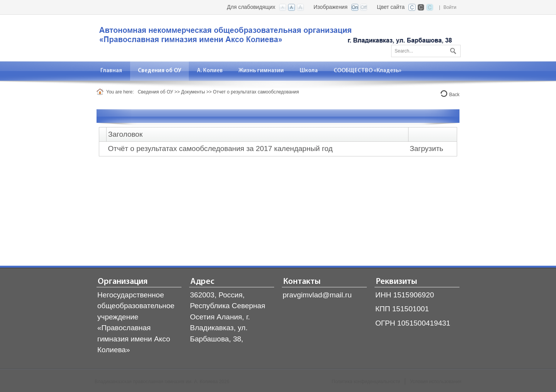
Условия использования (436, 382)
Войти (450, 7)
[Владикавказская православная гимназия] (274, 37)
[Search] (426, 51)
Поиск (452, 49)
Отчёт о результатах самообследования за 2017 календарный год (220, 148)
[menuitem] (111, 71)
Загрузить (426, 148)
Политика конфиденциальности (366, 382)
